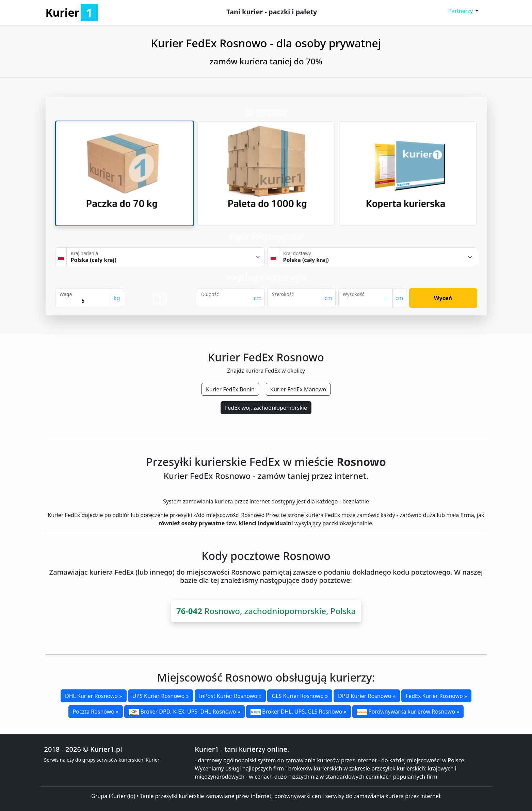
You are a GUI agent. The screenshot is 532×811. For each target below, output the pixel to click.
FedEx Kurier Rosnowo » (436, 696)
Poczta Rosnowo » (96, 712)
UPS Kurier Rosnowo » (161, 696)
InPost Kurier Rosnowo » (230, 696)
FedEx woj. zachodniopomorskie (266, 408)
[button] (463, 11)
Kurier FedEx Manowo (298, 389)
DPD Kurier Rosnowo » (367, 696)
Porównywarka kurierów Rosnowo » (408, 712)
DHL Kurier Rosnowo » (94, 696)
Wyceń (443, 298)
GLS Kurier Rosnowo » (300, 696)
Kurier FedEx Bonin (230, 389)
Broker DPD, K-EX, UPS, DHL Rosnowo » (184, 712)
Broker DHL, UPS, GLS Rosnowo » (299, 712)
